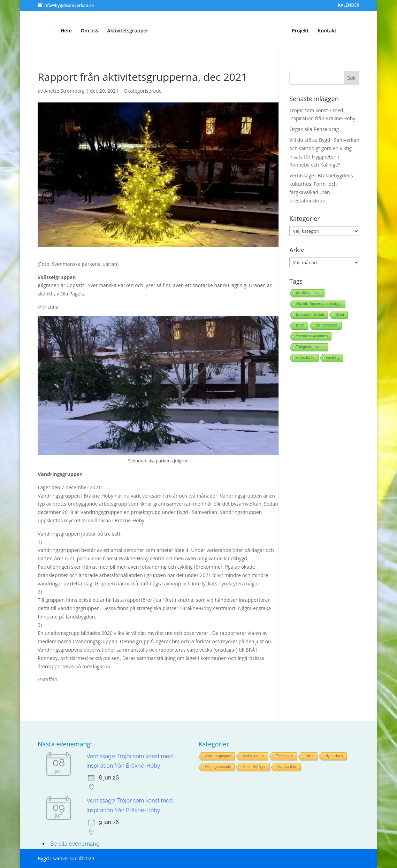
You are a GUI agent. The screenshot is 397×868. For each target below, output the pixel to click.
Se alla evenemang (75, 844)
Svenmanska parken (312, 336)
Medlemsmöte (327, 325)
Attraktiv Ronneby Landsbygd (319, 304)
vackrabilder (305, 358)
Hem (63, 31)
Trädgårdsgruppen (310, 347)
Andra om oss (253, 756)
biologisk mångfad (310, 314)
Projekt (304, 31)
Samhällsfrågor (254, 767)
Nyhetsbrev (334, 756)
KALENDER (348, 6)
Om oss (86, 31)
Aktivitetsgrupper (124, 31)
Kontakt (330, 31)
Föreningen (285, 756)
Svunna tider (287, 767)
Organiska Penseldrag (314, 129)
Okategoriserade (143, 91)
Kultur (309, 756)
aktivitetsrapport (308, 293)
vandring (333, 358)
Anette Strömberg (64, 91)
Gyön (340, 314)
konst (300, 325)
